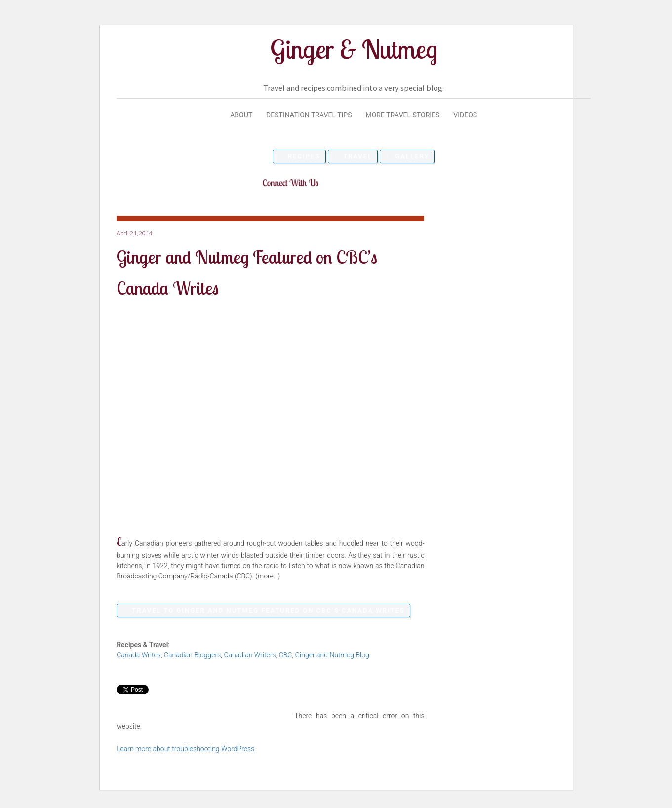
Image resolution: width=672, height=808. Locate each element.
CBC (286, 655)
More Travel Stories (402, 115)
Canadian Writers (250, 655)
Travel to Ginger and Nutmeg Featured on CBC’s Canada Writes (268, 610)
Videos (465, 115)
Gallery (412, 156)
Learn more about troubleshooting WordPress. (186, 749)
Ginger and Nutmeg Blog (332, 655)
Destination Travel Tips (309, 115)
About (241, 115)
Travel (358, 156)
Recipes (304, 156)
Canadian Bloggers (192, 655)
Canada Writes (139, 655)
